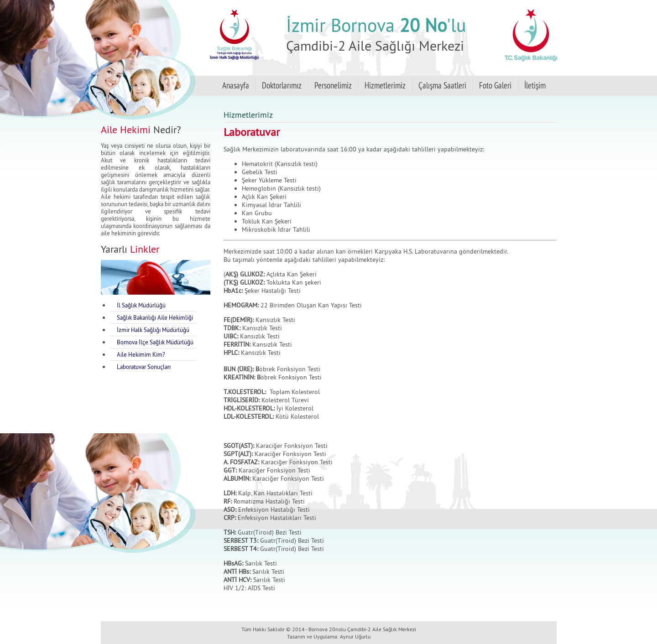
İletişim (535, 85)
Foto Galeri (495, 85)
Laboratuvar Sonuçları (144, 367)
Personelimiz (333, 85)
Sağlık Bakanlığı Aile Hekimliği (155, 317)
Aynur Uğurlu (355, 636)
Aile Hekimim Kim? (141, 354)
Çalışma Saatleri (442, 85)
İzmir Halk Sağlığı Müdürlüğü (153, 330)
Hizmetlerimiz (385, 85)
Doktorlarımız (282, 85)
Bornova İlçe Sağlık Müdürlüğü (155, 342)
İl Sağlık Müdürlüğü (141, 305)
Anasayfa (236, 85)
